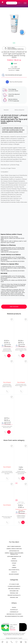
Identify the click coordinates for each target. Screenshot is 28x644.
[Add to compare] (5, 356)
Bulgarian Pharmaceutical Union (14, 616)
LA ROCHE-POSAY (16, 69)
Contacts (14, 572)
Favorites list (14, 610)
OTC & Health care (14, 584)
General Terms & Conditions (14, 549)
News (14, 565)
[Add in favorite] (12, 319)
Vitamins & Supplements (14, 586)
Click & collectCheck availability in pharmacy (14, 48)
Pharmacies (14, 561)
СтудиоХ (20, 638)
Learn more (11, 96)
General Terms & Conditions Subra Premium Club (14, 554)
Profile (14, 607)
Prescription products (14, 595)
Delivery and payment (19, 110)
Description (6, 110)
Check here (13, 629)
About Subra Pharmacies (14, 546)
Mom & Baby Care (14, 591)
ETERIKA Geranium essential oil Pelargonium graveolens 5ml (21, 473)
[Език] (20, 3)
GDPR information (14, 551)
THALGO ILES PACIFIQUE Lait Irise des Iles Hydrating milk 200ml (7, 473)
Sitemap (14, 563)
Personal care (14, 593)
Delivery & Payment (14, 574)
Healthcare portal (14, 570)
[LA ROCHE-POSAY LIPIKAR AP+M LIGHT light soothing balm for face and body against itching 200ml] (14, 24)
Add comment (14, 307)
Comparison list (14, 612)
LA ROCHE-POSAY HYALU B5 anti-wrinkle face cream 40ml (21, 350)
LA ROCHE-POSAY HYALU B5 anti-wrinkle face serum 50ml (21, 386)
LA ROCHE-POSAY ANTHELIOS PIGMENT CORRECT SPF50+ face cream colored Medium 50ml (7, 387)
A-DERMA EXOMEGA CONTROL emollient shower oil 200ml (21, 517)
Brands (14, 559)
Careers (14, 568)
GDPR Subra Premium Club (14, 556)
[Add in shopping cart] (9, 356)
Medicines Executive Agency (14, 614)
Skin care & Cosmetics (14, 589)
